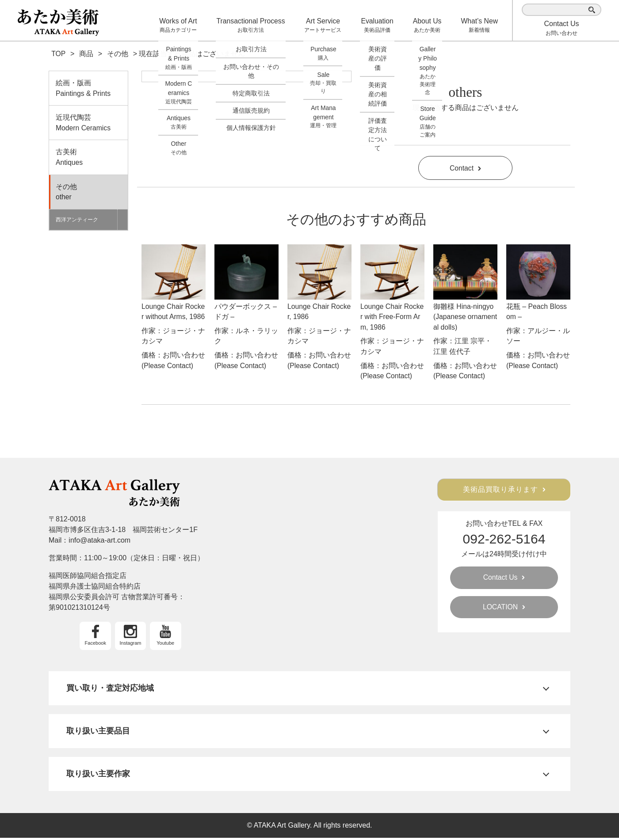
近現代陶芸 (88, 124)
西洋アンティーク (77, 221)
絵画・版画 (88, 89)
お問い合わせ (561, 28)
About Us (429, 25)
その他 (88, 194)
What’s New (480, 25)
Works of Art (185, 25)
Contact (465, 168)
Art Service (327, 25)
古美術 (88, 159)
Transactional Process (256, 25)
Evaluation (380, 25)
